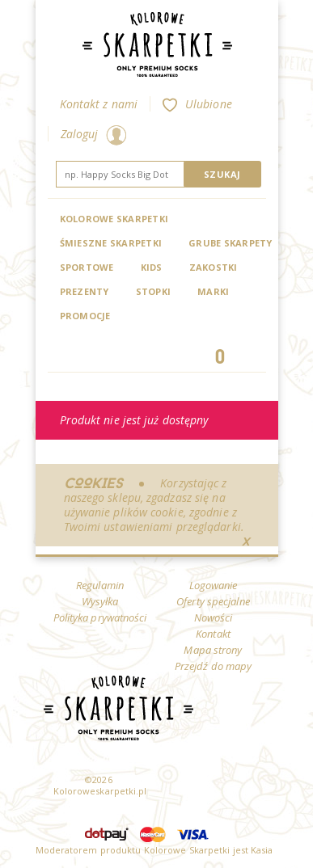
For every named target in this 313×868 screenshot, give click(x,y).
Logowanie (214, 585)
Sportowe (87, 267)
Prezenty (85, 291)
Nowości (214, 617)
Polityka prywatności (100, 617)
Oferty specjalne (213, 601)
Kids (152, 267)
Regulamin (100, 585)
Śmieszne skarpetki (111, 243)
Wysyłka (100, 601)
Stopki (154, 291)
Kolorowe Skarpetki (114, 219)
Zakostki (214, 267)
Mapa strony (213, 650)
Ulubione (197, 104)
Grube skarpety (231, 243)
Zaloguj (94, 134)
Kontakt (213, 634)
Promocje (85, 316)
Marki (213, 291)
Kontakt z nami (99, 104)
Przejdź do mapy (214, 666)
